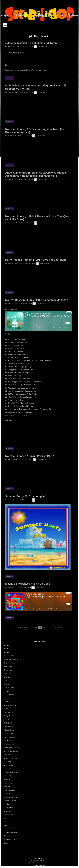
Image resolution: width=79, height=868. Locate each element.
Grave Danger (9, 734)
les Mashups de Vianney (12, 758)
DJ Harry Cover (9, 688)
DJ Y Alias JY (8, 702)
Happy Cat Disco (9, 737)
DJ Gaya (6, 684)
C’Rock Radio (8, 674)
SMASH (7, 825)
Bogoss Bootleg (9, 663)
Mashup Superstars (11, 769)
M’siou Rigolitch (9, 790)
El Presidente (8, 712)
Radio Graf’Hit (9, 808)
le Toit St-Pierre (9, 762)
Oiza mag (7, 794)
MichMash (7, 780)
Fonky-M (7, 716)
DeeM (6, 681)
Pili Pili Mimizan (9, 804)
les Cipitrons (8, 755)
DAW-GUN (7, 677)
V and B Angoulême (11, 840)
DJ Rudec (7, 698)
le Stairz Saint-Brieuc (11, 829)
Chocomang (8, 670)
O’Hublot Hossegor (10, 797)
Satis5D (7, 818)
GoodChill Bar (8, 727)
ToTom (6, 836)
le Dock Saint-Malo (10, 705)
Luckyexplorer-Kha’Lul (11, 772)
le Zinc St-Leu (9, 765)
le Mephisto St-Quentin (12, 751)
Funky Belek (8, 723)
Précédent (23, 627)
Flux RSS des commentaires (38, 863)
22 (36, 627)
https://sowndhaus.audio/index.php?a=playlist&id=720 (26, 70)
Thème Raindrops (40, 865)
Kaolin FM (7, 741)
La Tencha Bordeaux (11, 832)
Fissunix (7, 719)
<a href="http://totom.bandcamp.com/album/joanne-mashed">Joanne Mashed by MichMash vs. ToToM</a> (39, 59)
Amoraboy (8, 645)
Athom (6, 652)
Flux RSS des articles (38, 861)
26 (52, 627)
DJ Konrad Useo (9, 695)
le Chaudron (8, 667)
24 (44, 627)
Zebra (6, 843)
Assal (6, 649)
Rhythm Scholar (9, 815)
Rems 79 (7, 811)
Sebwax (7, 822)
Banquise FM (8, 656)
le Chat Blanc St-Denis (11, 748)
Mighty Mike (8, 776)
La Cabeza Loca (9, 744)
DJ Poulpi (7, 691)
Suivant (58, 627)
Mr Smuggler (8, 787)
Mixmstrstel (8, 783)
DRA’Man (7, 709)
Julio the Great (9, 730)
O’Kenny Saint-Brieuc (11, 801)
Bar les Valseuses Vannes (13, 659)
